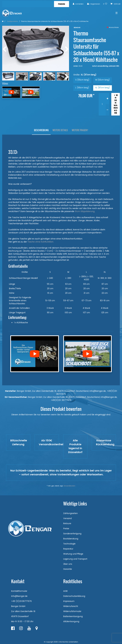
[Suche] (61, 4)
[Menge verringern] (107, 110)
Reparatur (68, 549)
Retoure (67, 523)
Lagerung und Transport (75, 559)
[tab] (41, 130)
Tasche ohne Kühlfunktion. (41, 242)
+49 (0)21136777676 (21, 601)
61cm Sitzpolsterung (85, 211)
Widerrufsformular (72, 611)
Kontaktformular (19, 591)
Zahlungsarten (70, 513)
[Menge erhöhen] (107, 99)
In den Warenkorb (116, 104)
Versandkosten (69, 486)
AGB (65, 591)
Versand (67, 518)
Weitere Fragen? (80, 130)
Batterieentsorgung (73, 616)
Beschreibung (41, 130)
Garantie (68, 569)
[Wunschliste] (105, 4)
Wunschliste (113, 28)
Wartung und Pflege (73, 554)
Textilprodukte (12, 21)
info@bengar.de (19, 596)
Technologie (69, 544)
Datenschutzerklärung (74, 596)
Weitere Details (60, 130)
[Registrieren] (94, 4)
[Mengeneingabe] (102, 104)
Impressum (69, 601)
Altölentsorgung (71, 621)
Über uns (68, 564)
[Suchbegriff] (28, 4)
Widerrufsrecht (71, 606)
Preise (66, 529)
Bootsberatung (71, 539)
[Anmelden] (78, 4)
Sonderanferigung (72, 534)
